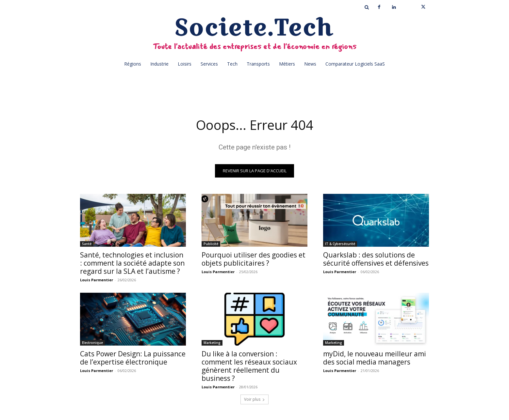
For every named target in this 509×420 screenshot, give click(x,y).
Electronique (92, 343)
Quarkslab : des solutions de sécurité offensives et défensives (376, 259)
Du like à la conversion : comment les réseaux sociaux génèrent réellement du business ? (249, 366)
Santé (87, 244)
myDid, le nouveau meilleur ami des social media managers (375, 358)
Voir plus (255, 399)
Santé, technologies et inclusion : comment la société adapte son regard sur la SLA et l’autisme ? (132, 263)
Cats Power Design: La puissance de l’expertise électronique (133, 358)
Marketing (212, 343)
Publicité (211, 244)
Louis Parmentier (97, 280)
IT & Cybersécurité (340, 244)
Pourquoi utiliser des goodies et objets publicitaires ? (254, 259)
